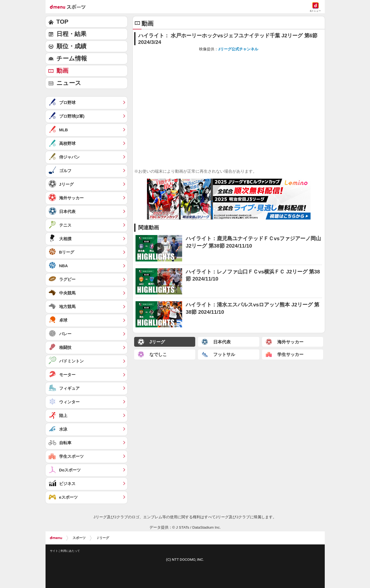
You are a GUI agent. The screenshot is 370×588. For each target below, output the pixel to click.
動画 (62, 71)
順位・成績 (71, 46)
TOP (62, 22)
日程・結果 (71, 34)
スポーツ (79, 538)
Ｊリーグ (103, 538)
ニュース (69, 83)
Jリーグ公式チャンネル (238, 49)
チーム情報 (72, 58)
